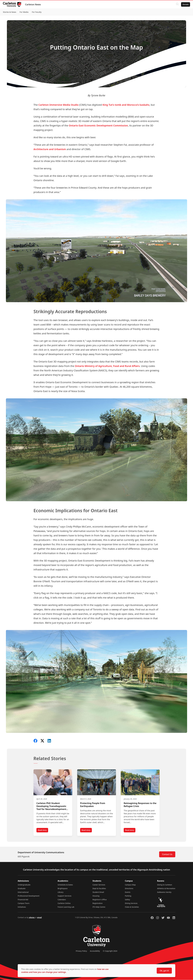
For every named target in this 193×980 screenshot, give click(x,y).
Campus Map (130, 885)
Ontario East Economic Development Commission (98, 125)
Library (60, 892)
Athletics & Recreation (166, 889)
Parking (128, 896)
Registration (98, 903)
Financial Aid (23, 900)
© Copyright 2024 (110, 951)
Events (128, 892)
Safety (128, 900)
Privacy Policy (81, 951)
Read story (43, 831)
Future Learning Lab (66, 907)
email (39, 918)
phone (32, 918)
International (23, 892)
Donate (185, 4)
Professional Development (29, 896)
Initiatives (22, 907)
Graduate (22, 889)
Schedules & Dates (65, 885)
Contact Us (167, 854)
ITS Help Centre (99, 907)
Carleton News (34, 4)
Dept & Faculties (99, 889)
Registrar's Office (100, 900)
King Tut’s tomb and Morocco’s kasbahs (126, 105)
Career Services (99, 885)
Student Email (98, 892)
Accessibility (95, 951)
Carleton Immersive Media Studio (58, 105)
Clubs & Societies (132, 907)
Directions (129, 889)
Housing (96, 896)
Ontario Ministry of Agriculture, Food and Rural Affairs (107, 366)
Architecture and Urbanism (50, 149)
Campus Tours (24, 903)
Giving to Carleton (165, 885)
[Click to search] (176, 4)
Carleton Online (64, 903)
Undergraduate (24, 885)
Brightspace (63, 889)
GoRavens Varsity (164, 892)
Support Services (64, 896)
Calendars (62, 900)
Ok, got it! (164, 971)
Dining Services (131, 903)
